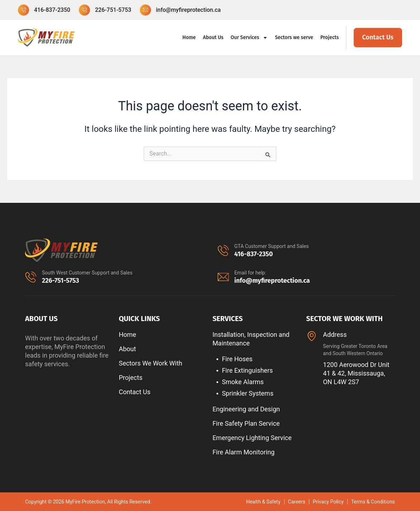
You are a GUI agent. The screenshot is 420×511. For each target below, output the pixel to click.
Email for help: (250, 273)
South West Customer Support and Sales (87, 273)
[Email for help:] (223, 277)
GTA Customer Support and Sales (272, 246)
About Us (213, 37)
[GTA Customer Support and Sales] (223, 250)
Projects (330, 37)
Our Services (249, 38)
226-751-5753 (61, 281)
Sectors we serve (294, 37)
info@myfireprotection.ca (272, 281)
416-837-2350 (254, 254)
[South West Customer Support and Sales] (31, 277)
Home (189, 37)
